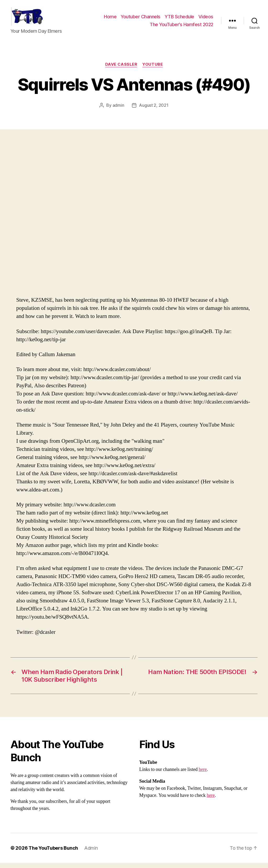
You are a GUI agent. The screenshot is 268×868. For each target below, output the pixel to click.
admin (118, 110)
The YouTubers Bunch (53, 853)
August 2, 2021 (154, 110)
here (203, 775)
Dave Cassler (121, 70)
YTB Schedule (179, 19)
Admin (91, 853)
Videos (206, 19)
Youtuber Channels (141, 19)
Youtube (153, 70)
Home (110, 19)
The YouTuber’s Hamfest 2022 (182, 27)
